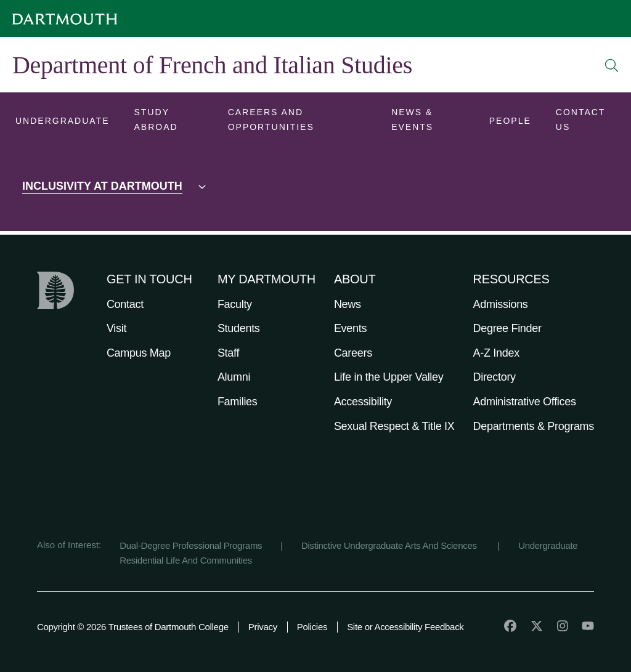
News (348, 304)
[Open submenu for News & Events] (428, 122)
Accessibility (363, 402)
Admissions (501, 304)
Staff (228, 353)
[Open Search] (612, 65)
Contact (125, 304)
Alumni (234, 377)
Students (239, 328)
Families (238, 402)
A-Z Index (496, 353)
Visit (116, 328)
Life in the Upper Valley (389, 377)
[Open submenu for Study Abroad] (169, 122)
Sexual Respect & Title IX (394, 426)
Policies (312, 627)
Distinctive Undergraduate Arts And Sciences (390, 545)
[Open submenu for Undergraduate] (63, 122)
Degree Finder (507, 328)
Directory (495, 377)
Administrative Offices (525, 402)
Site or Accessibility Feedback (405, 627)
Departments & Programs (534, 426)
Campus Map (139, 353)
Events (350, 328)
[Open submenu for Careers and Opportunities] (298, 122)
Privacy (263, 627)
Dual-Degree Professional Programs (191, 545)
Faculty (235, 304)
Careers (353, 353)
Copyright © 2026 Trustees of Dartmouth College (133, 627)
